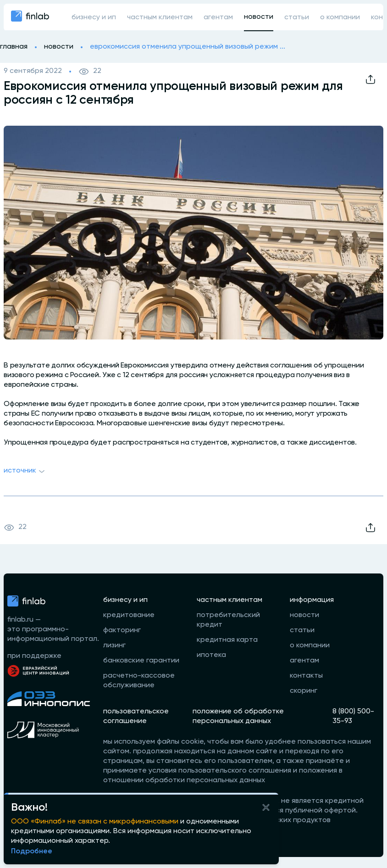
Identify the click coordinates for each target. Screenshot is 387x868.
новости (259, 17)
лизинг (114, 645)
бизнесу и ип (94, 17)
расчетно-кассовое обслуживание (139, 681)
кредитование (129, 615)
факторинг (122, 630)
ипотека (211, 655)
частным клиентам (160, 17)
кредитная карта (227, 640)
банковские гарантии (141, 661)
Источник (25, 472)
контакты (306, 676)
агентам (218, 17)
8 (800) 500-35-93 (353, 716)
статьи (297, 17)
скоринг (304, 691)
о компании (340, 17)
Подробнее (32, 851)
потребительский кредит (228, 620)
